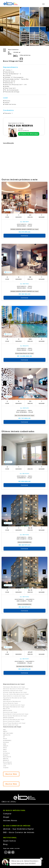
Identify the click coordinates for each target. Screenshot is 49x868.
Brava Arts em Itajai (10, 712)
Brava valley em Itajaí (11, 725)
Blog (5, 844)
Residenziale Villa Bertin (24, 666)
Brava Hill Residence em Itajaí (14, 719)
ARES (5, 749)
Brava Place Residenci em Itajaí (14, 723)
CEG (5, 766)
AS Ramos (7, 753)
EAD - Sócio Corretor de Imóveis (19, 832)
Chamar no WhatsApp (29, 134)
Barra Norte (7, 757)
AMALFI (6, 746)
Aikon (5, 739)
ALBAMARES (7, 740)
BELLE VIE (6, 709)
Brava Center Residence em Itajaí (15, 716)
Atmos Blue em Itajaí (10, 703)
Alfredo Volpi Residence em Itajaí (15, 692)
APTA (5, 748)
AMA (5, 744)
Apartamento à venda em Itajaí (14, 696)
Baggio (6, 755)
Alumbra (6, 742)
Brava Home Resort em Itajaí (24, 353)
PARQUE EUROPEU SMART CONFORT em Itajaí (24, 229)
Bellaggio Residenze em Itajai (14, 707)
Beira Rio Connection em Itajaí (14, 705)
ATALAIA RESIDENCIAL (25, 542)
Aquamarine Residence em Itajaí (15, 698)
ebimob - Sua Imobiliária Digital (18, 829)
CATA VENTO (8, 764)
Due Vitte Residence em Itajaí (24, 415)
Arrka (5, 751)
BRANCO (6, 760)
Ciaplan (6, 768)
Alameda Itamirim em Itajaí (13, 690)
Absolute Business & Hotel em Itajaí (16, 689)
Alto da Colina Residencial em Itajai (16, 694)
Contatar (25, 236)
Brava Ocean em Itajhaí (11, 721)
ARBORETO (7, 700)
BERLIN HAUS (8, 710)
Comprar (7, 814)
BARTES (6, 758)
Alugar (6, 817)
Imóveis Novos (10, 820)
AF (4, 737)
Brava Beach (7, 762)
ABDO (5, 731)
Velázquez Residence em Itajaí (14, 687)
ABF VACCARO (8, 733)
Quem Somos (9, 841)
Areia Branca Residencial (12, 701)
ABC (5, 730)
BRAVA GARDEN (8, 718)
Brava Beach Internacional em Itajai (16, 714)
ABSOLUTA (7, 735)
